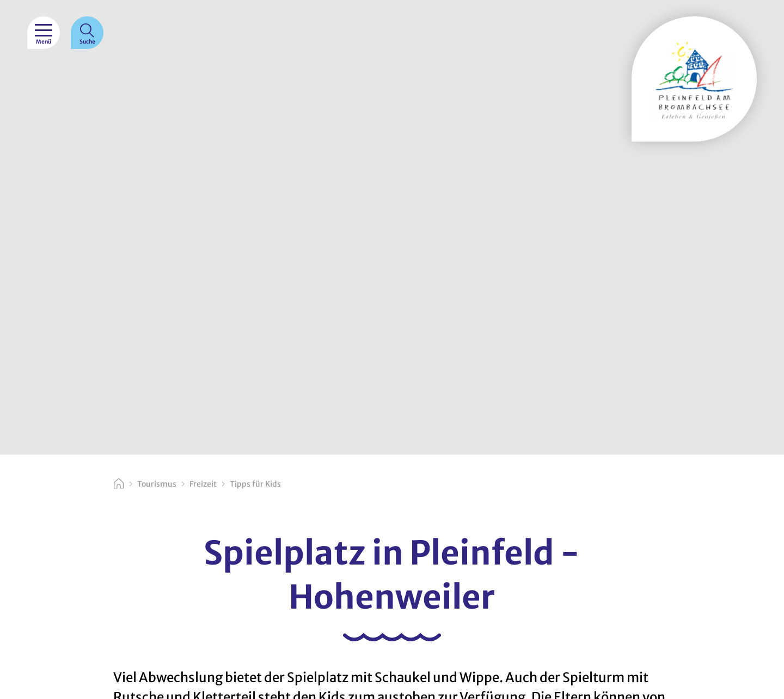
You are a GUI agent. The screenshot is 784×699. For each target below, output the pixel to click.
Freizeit (203, 484)
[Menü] (44, 33)
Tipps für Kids (255, 484)
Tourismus (157, 484)
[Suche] (87, 33)
